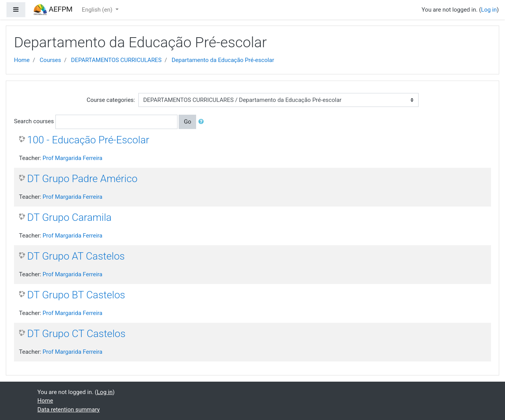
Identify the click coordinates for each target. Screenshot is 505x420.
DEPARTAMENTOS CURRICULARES (116, 60)
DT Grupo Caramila (69, 217)
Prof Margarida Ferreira (72, 158)
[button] (203, 122)
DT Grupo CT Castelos (76, 334)
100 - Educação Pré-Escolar (88, 140)
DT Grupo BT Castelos (76, 295)
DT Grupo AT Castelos (76, 256)
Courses (50, 60)
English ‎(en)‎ (98, 10)
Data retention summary (69, 410)
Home (22, 60)
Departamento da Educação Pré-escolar (223, 60)
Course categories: (111, 100)
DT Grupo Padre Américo (82, 179)
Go (187, 122)
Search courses (34, 121)
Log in (489, 10)
